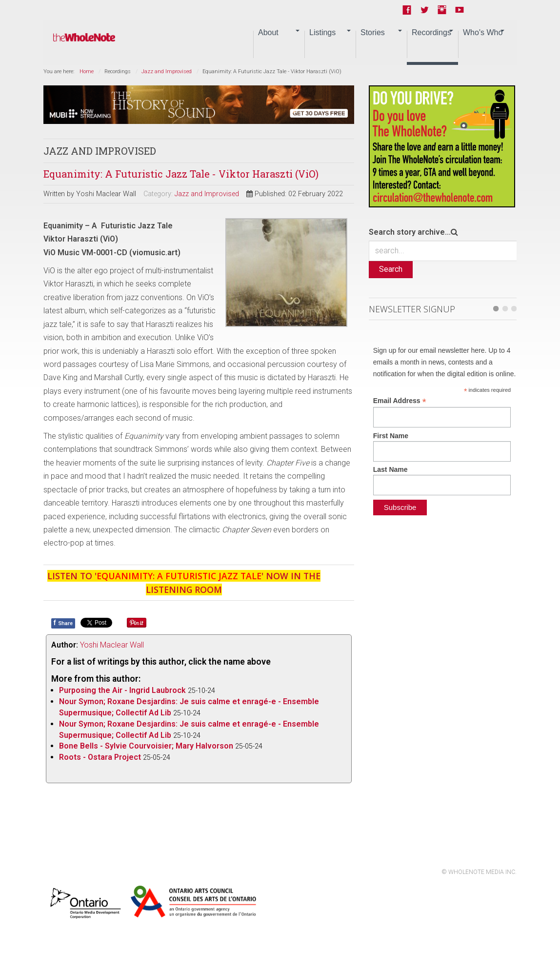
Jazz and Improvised (167, 71)
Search (391, 269)
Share (63, 623)
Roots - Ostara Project (101, 757)
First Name (391, 436)
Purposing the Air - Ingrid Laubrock (122, 690)
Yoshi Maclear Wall (112, 645)
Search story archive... (410, 232)
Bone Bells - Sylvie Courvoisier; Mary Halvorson (146, 746)
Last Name (390, 469)
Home (87, 71)
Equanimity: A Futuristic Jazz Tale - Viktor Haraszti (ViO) (181, 174)
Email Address (400, 401)
